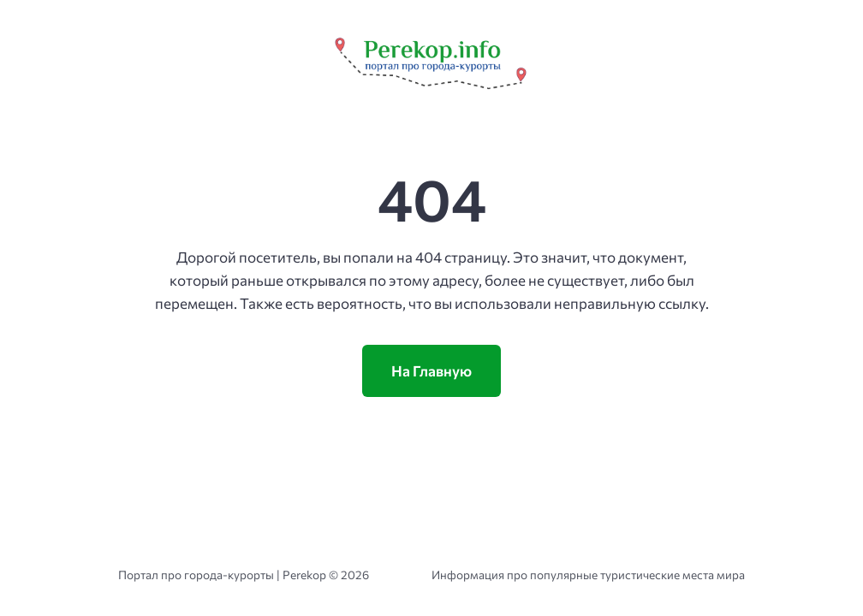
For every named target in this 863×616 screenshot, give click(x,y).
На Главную (431, 371)
